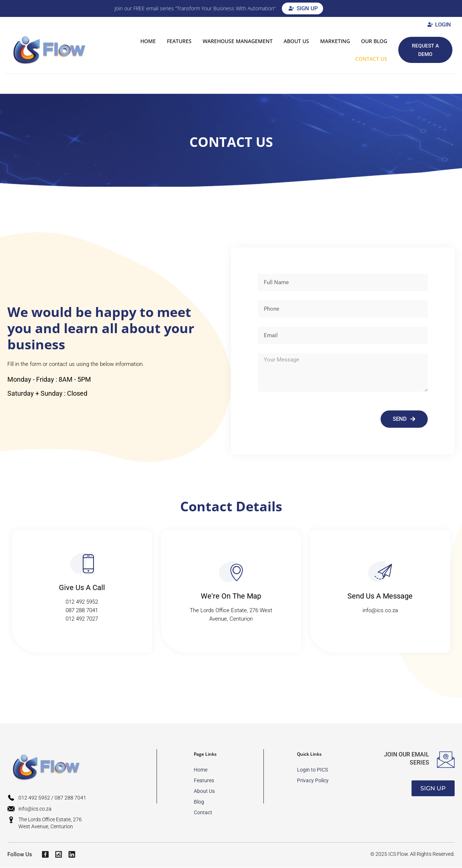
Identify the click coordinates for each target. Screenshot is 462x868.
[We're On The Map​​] (231, 572)
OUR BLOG (374, 41)
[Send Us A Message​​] (380, 572)
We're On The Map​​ (231, 596)
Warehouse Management (238, 41)
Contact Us (371, 59)
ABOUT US (296, 41)
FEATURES (179, 41)
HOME (148, 41)
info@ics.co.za (380, 611)
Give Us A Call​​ (82, 588)
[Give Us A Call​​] (82, 563)
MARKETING (335, 41)
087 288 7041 (82, 611)
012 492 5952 (82, 602)
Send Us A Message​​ (380, 596)
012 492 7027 (82, 619)
